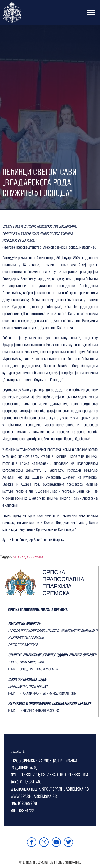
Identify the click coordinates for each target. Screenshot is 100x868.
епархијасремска (28, 557)
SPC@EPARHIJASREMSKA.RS (65, 789)
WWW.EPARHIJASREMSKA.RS (34, 796)
